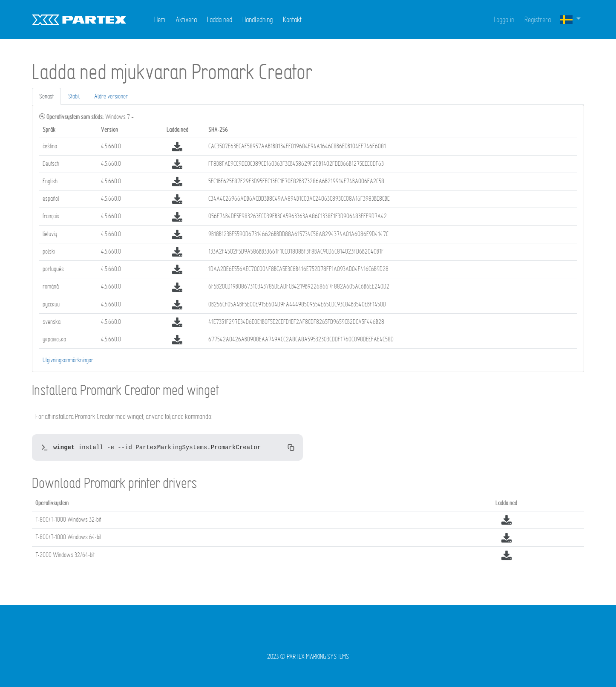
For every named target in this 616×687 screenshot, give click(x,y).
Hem (160, 19)
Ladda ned (220, 19)
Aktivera (186, 19)
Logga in (504, 19)
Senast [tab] (46, 96)
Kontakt (292, 19)
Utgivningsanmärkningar (68, 360)
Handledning (258, 19)
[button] (570, 20)
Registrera (538, 19)
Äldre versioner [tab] (111, 96)
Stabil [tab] (74, 96)
